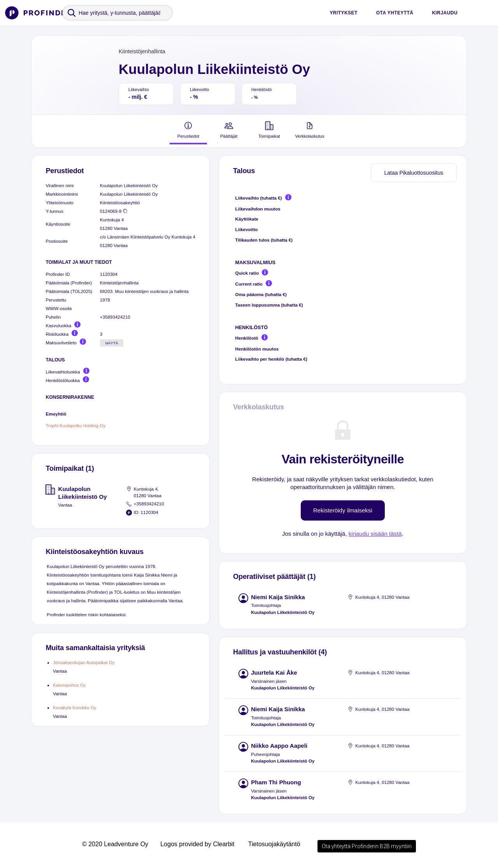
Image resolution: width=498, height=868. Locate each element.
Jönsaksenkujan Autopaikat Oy (84, 662)
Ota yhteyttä (395, 13)
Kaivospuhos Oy (69, 685)
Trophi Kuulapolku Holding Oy (75, 425)
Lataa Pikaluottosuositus (414, 173)
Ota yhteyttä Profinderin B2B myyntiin (367, 846)
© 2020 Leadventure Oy (115, 844)
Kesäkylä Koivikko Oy (75, 708)
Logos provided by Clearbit (197, 844)
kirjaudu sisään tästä (375, 534)
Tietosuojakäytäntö (274, 844)
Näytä (112, 343)
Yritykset (343, 13)
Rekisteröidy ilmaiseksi (343, 510)
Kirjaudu (445, 13)
